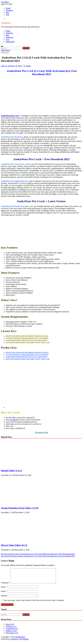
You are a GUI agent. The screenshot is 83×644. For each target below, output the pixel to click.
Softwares (10, 37)
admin (28, 66)
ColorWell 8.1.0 (12, 631)
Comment (5, 586)
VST (8, 15)
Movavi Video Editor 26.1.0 (14, 545)
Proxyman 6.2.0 (12, 636)
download (14, 420)
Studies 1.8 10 (11, 634)
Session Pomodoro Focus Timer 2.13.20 (20, 508)
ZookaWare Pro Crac (10, 116)
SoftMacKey (6, 23)
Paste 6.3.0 (10, 627)
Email (4, 594)
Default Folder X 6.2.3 (12, 471)
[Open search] (2, 46)
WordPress (15, 642)
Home (8, 8)
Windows (9, 10)
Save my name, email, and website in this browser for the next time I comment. (34, 603)
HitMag (25, 642)
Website (4, 599)
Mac (7, 12)
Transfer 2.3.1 (11, 629)
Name (4, 590)
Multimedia (10, 42)
